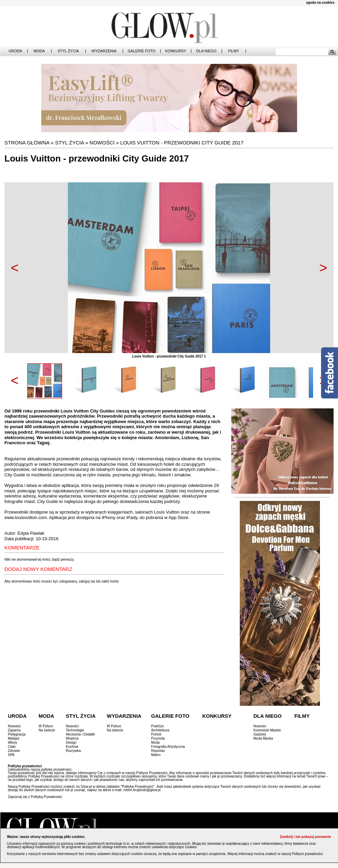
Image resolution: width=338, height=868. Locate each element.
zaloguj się (87, 581)
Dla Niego (206, 51)
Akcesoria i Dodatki (80, 734)
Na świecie (47, 730)
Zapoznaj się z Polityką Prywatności (35, 797)
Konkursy (176, 51)
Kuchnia (72, 747)
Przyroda (158, 738)
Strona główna (27, 143)
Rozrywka (73, 751)
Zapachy (14, 730)
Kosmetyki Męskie (267, 730)
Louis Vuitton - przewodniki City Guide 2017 (182, 143)
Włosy (12, 743)
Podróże (157, 726)
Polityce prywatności (307, 854)
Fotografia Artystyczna (168, 747)
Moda (39, 51)
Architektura (160, 730)
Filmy (234, 51)
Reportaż (158, 751)
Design (71, 743)
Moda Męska (263, 738)
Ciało (12, 747)
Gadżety (260, 734)
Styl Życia (68, 51)
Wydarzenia (104, 51)
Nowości (102, 143)
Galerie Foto (141, 51)
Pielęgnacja (17, 734)
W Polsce (46, 726)
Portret (156, 734)
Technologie (75, 730)
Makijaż (14, 738)
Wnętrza (72, 738)
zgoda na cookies (320, 3)
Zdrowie (14, 751)
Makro (156, 755)
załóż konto (110, 581)
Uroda (15, 51)
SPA (11, 755)
